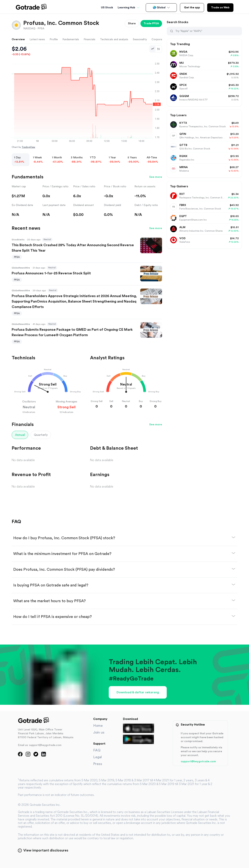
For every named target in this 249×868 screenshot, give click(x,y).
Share (132, 24)
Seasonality (140, 39)
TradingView (28, 147)
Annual (20, 435)
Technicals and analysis (114, 39)
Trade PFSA (151, 24)
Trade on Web (220, 8)
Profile (54, 39)
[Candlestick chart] (159, 49)
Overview (18, 39)
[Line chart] (153, 49)
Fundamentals (71, 39)
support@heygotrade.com (198, 762)
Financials (89, 39)
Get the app (192, 8)
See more (156, 177)
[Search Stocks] (207, 31)
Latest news (37, 39)
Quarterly (41, 435)
